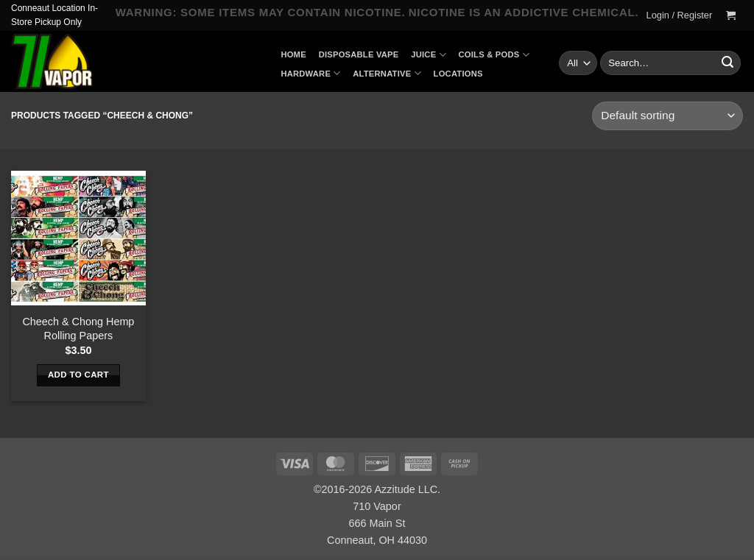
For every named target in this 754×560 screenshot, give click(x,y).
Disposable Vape (359, 54)
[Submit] (727, 63)
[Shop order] (667, 116)
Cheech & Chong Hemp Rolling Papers (78, 329)
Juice (429, 55)
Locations (458, 74)
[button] (679, 15)
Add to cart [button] (78, 375)
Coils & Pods (494, 55)
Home (293, 54)
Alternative (387, 73)
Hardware (310, 73)
